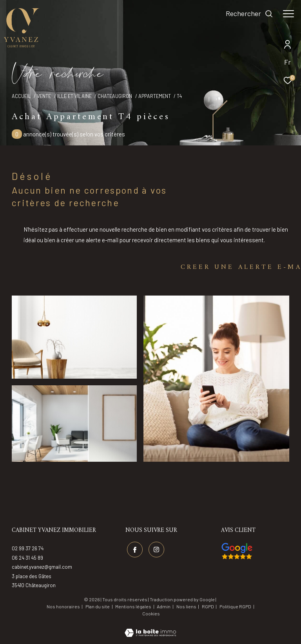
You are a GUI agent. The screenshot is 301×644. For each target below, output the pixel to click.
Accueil (21, 96)
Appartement (155, 96)
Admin (164, 606)
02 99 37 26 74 (28, 548)
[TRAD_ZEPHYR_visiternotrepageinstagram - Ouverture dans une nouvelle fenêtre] (156, 550)
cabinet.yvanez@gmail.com (42, 567)
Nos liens (187, 606)
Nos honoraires (63, 606)
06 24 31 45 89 (27, 558)
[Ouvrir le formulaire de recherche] (249, 14)
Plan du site (98, 606)
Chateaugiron (115, 96)
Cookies (151, 614)
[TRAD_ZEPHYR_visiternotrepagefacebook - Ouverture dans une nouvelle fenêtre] (135, 550)
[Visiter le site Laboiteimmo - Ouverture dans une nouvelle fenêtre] (150, 628)
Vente (44, 96)
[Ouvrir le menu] (288, 14)
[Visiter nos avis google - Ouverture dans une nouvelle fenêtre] (237, 551)
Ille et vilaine (74, 96)
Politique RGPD (235, 606)
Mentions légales (134, 606)
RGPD (208, 606)
